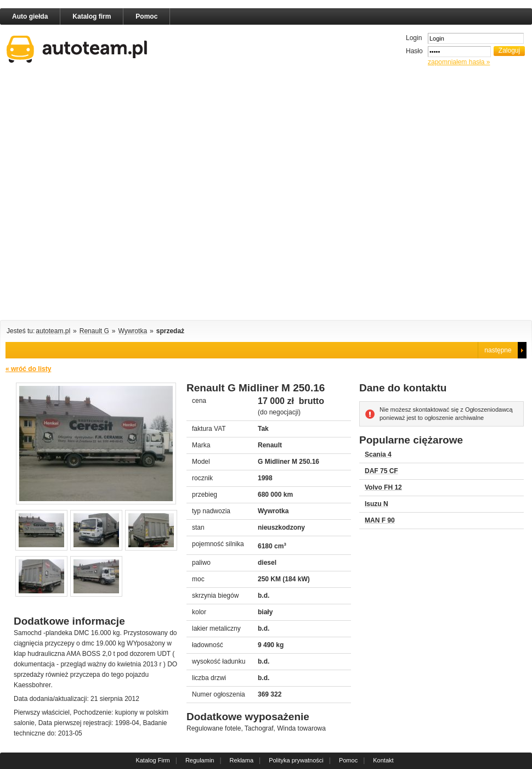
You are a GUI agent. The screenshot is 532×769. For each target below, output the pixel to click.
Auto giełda (30, 16)
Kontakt (383, 760)
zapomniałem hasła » (459, 62)
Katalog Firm (152, 760)
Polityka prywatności (296, 760)
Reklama (242, 760)
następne (498, 350)
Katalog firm (92, 16)
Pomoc (146, 16)
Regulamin (200, 760)
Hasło (414, 51)
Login (414, 38)
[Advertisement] (121, 195)
